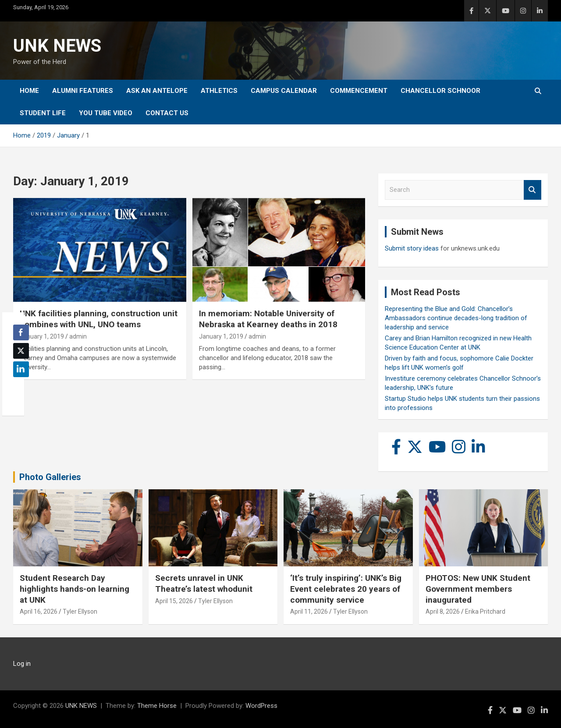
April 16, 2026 (39, 611)
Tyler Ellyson (80, 611)
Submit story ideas (412, 248)
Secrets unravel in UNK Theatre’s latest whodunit (204, 583)
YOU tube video (106, 113)
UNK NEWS (57, 46)
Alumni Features (83, 91)
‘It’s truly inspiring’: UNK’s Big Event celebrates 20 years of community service (346, 589)
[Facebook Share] (21, 332)
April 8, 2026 (443, 611)
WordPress (261, 706)
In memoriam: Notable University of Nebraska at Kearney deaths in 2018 (268, 319)
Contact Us (167, 113)
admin (78, 336)
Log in (22, 664)
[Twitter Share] (21, 351)
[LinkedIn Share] (21, 369)
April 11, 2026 (309, 611)
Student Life (43, 113)
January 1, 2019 (42, 336)
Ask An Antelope (157, 91)
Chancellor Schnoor (440, 91)
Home (29, 91)
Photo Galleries (50, 477)
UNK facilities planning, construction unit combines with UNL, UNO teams (99, 319)
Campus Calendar (284, 91)
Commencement (359, 91)
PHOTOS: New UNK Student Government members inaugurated (478, 589)
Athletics (219, 91)
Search (533, 190)
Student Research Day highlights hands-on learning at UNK (75, 589)
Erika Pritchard (485, 611)
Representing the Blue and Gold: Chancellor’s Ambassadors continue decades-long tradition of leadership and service (456, 318)
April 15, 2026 (174, 601)
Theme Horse (157, 706)
